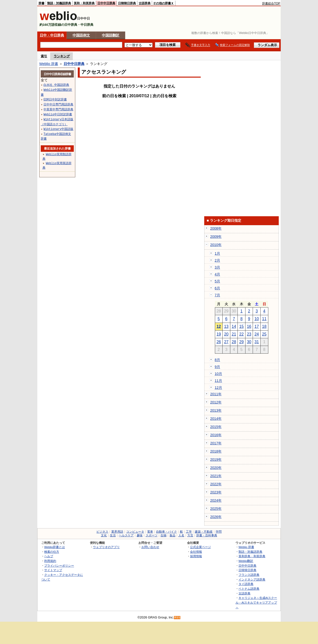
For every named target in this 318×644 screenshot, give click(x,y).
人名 (181, 535)
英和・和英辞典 (84, 3)
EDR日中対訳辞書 (55, 99)
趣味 (140, 535)
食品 (172, 535)
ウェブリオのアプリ (106, 547)
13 (226, 326)
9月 (217, 367)
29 (241, 342)
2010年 (216, 245)
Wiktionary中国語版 (58, 129)
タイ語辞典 (246, 584)
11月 (218, 381)
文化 (104, 535)
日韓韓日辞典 (127, 3)
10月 (218, 374)
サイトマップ (53, 570)
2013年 (216, 410)
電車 (150, 532)
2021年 (216, 476)
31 (257, 342)
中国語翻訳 (111, 35)
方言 (190, 535)
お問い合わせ (150, 547)
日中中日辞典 (106, 3)
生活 (113, 535)
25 (264, 334)
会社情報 (196, 552)
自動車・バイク (166, 532)
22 (241, 334)
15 (241, 326)
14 (234, 326)
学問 (219, 532)
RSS (177, 618)
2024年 (216, 500)
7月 (217, 295)
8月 (217, 360)
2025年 (216, 509)
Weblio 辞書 (49, 64)
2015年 (216, 427)
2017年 (216, 443)
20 (226, 334)
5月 (217, 281)
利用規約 (50, 561)
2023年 (216, 492)
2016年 (216, 435)
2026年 (216, 517)
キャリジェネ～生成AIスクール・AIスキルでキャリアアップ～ (256, 602)
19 (219, 334)
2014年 (216, 419)
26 (219, 342)
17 (257, 326)
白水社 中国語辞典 (56, 85)
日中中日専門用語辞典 (58, 104)
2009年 (216, 237)
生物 (163, 535)
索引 (44, 56)
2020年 (216, 468)
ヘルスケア (126, 535)
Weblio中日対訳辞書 (58, 114)
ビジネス (102, 532)
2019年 (216, 460)
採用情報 (196, 556)
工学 (189, 532)
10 (257, 319)
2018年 (216, 451)
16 (249, 326)
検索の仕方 (52, 552)
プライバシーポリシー (59, 566)
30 (249, 342)
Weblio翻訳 (246, 561)
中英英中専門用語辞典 (58, 109)
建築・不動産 (204, 532)
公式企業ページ (200, 547)
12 (219, 326)
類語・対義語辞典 (59, 3)
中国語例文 (81, 35)
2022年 (216, 484)
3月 (217, 267)
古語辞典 (145, 3)
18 (264, 326)
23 (249, 334)
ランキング (62, 56)
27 (226, 342)
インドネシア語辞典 (252, 579)
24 (257, 334)
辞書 (41, 3)
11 (264, 319)
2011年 (216, 394)
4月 (217, 274)
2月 (217, 260)
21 (234, 334)
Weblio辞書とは (55, 547)
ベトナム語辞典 (249, 589)
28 (234, 342)
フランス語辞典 (249, 575)
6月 (217, 288)
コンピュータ (135, 532)
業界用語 (117, 532)
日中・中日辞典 (52, 35)
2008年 (216, 228)
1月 (217, 253)
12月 (218, 388)
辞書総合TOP (271, 3)
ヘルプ (49, 556)
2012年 (216, 402)
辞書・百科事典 (207, 535)
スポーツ (152, 535)
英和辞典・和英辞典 (252, 556)
